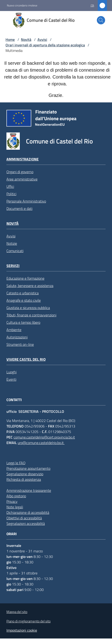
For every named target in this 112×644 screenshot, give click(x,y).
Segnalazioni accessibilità (26, 523)
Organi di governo (20, 172)
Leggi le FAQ (16, 463)
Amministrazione (23, 159)
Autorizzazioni (17, 337)
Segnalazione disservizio (25, 474)
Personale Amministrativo (26, 201)
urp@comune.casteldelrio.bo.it (41, 443)
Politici (11, 194)
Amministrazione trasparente (29, 490)
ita (92, 5)
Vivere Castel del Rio (26, 359)
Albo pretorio (16, 496)
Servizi (13, 266)
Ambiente (14, 330)
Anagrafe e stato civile (24, 300)
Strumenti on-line (20, 344)
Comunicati (15, 251)
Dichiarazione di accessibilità (28, 512)
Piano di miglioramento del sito (29, 621)
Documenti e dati (19, 208)
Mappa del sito (17, 612)
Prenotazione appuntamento (28, 468)
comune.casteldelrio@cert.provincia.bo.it (44, 437)
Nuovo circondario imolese (22, 6)
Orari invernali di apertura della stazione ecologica (45, 45)
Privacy (12, 501)
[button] (101, 20)
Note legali (15, 507)
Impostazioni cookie (22, 630)
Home (10, 39)
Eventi (11, 379)
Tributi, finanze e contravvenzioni (31, 315)
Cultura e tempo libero (23, 322)
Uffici (10, 186)
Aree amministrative (22, 179)
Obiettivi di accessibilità (24, 518)
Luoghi (11, 372)
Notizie (12, 243)
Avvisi (42, 39)
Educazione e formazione (25, 278)
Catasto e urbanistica (23, 293)
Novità (26, 39)
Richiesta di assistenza (24, 479)
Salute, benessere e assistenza (30, 286)
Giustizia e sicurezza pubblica (28, 308)
